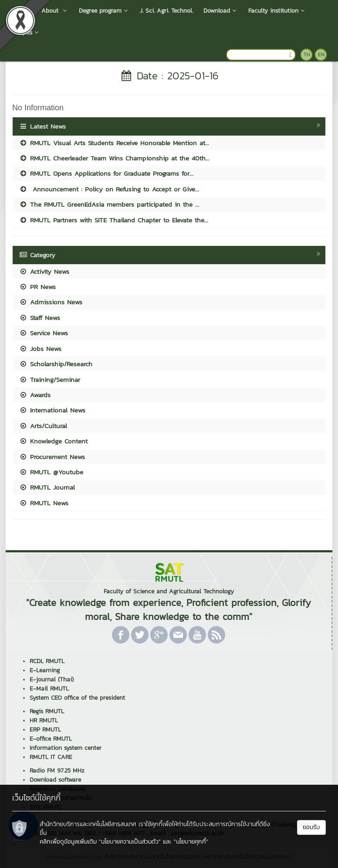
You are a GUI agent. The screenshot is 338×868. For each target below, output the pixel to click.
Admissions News (51, 302)
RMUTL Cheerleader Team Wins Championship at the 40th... (114, 158)
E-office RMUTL (51, 739)
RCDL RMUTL (47, 661)
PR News (37, 287)
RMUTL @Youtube (51, 472)
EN (321, 54)
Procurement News (52, 457)
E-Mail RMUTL (49, 689)
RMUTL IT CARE (51, 757)
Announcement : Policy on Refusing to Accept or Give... (109, 189)
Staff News (40, 318)
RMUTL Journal (47, 487)
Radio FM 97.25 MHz (57, 771)
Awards (35, 395)
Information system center (66, 748)
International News (52, 410)
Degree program (104, 11)
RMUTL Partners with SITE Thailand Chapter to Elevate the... (114, 220)
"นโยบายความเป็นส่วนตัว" (130, 842)
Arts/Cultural (43, 426)
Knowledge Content (53, 441)
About (55, 11)
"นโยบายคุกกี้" (191, 842)
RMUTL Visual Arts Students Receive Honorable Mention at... (114, 143)
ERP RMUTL (45, 730)
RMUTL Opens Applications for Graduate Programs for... (106, 173)
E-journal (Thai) (52, 679)
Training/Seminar (50, 380)
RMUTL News (44, 503)
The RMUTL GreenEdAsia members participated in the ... (109, 204)
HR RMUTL (44, 720)
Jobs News (40, 349)
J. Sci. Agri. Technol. (166, 11)
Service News (44, 333)
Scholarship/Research (56, 364)
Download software (55, 780)
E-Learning (45, 670)
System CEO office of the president (77, 698)
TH (307, 54)
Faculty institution (277, 11)
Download (221, 11)
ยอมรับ (311, 827)
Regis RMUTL (47, 711)
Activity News (44, 271)
